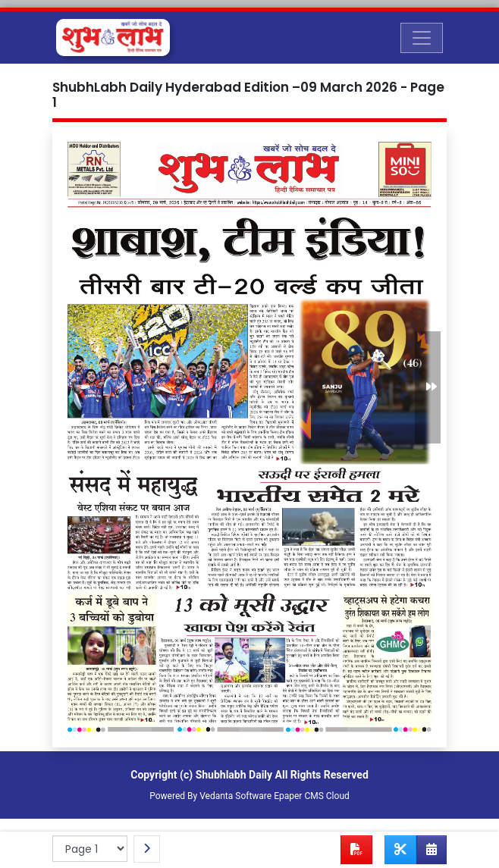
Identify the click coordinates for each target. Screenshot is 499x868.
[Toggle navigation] (422, 38)
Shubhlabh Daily (234, 775)
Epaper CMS (299, 796)
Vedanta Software (235, 796)
